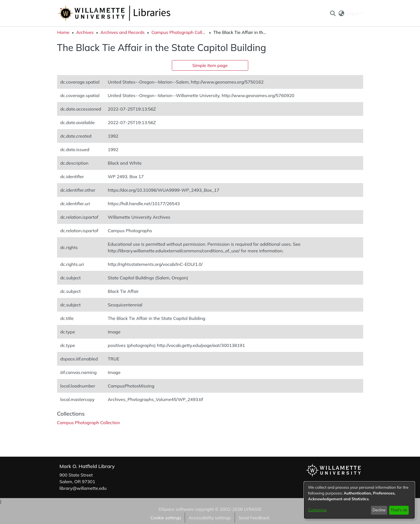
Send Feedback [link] (254, 518)
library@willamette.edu (83, 488)
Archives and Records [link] (122, 32)
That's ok (399, 510)
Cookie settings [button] (166, 518)
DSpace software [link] (176, 509)
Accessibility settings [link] (210, 518)
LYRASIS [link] (253, 509)
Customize (317, 510)
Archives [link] (85, 32)
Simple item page (210, 65)
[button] (333, 13)
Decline (379, 510)
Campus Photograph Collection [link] (179, 32)
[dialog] (359, 500)
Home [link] (63, 32)
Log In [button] (354, 13)
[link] (89, 423)
